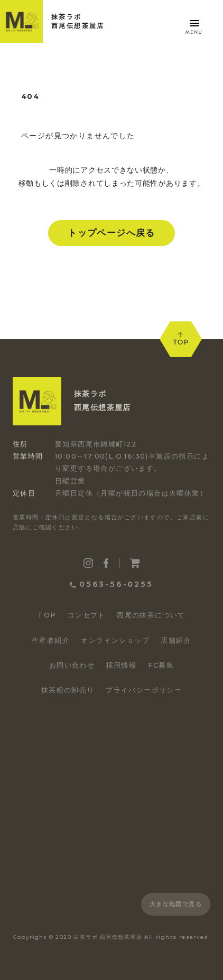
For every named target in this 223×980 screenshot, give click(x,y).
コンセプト (87, 615)
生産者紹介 (51, 640)
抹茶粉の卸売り (68, 690)
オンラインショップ (115, 640)
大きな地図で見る (176, 904)
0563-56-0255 (111, 584)
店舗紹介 (176, 640)
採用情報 (122, 665)
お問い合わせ (72, 665)
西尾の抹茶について (151, 615)
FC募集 (161, 665)
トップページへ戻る (111, 233)
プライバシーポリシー (144, 690)
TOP (47, 615)
